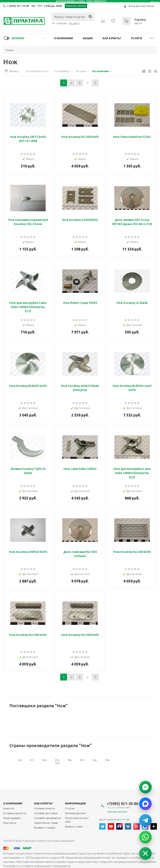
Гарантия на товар (46, 823)
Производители (75, 813)
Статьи (70, 808)
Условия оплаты (45, 808)
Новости (9, 808)
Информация (75, 803)
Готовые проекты (15, 813)
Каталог (18, 38)
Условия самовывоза (48, 818)
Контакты (10, 823)
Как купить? (112, 38)
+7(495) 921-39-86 (18, 6)
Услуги (137, 38)
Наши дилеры (12, 818)
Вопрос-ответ (74, 826)
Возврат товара (45, 828)
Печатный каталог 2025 (77, 820)
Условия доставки (46, 813)
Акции (88, 38)
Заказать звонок (76, 6)
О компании (63, 38)
